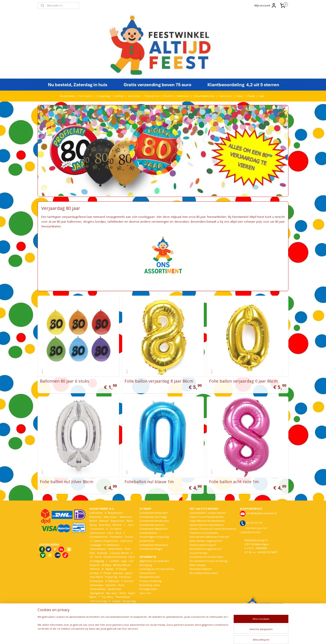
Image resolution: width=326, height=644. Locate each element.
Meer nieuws (198, 565)
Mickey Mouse (122, 565)
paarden (118, 573)
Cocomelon (97, 529)
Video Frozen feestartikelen (207, 517)
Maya (108, 565)
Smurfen (111, 585)
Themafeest (152, 96)
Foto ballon (85, 96)
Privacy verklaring (150, 581)
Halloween (113, 545)
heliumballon (98, 549)
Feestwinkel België (151, 549)
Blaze (129, 521)
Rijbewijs (114, 581)
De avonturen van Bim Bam (206, 557)
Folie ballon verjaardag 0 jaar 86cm (243, 381)
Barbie (93, 521)
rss (161, 636)
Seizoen (129, 581)
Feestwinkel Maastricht (154, 529)
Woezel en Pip (111, 609)
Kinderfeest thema (115, 557)
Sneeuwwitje (98, 589)
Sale (262, 96)
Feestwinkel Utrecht (152, 525)
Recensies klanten (201, 569)
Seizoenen (226, 96)
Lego (123, 561)
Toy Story (107, 597)
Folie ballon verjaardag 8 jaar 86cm (159, 381)
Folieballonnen (98, 537)
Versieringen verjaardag (154, 537)
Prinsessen (96, 581)
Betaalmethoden (150, 577)
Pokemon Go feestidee (204, 533)
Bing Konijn (118, 521)
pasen (129, 573)
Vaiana (116, 601)
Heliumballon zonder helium (208, 513)
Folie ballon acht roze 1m (234, 482)
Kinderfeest (67, 96)
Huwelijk (102, 553)
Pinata (251, 96)
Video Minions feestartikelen (207, 521)
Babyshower (116, 513)
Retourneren (147, 573)
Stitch (123, 593)
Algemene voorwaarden (154, 561)
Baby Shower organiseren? (206, 541)
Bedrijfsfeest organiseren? (206, 549)
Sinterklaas (97, 585)
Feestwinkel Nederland (154, 545)
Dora (118, 533)
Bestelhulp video (150, 585)
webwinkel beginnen (179, 636)
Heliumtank (115, 549)
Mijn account (265, 5)
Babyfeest (95, 517)
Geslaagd (96, 545)
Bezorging (146, 565)
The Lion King (98, 601)
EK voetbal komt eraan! (204, 573)
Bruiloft (168, 96)
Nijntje (109, 569)
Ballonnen (183, 96)
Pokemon (125, 577)
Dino (110, 533)
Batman (104, 521)
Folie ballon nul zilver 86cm (67, 482)
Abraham (97, 513)
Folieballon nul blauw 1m (149, 482)
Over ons (145, 593)
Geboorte (134, 96)
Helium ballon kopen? (203, 545)
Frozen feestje (199, 553)
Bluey (93, 525)
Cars (131, 525)
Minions (94, 569)
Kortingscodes (148, 589)
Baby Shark (110, 517)
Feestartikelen (148, 533)
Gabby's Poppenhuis (106, 541)
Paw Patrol (96, 577)
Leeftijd (119, 96)
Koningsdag (97, 561)
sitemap (152, 636)
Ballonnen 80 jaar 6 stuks (65, 381)
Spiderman (115, 589)
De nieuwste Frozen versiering (208, 561)
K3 (91, 557)
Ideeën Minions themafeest (207, 525)
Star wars (112, 593)
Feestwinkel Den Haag (153, 517)
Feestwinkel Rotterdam (154, 513)
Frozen (129, 537)
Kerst (98, 557)
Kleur (240, 96)
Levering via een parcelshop (157, 569)
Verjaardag (103, 96)
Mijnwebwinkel (219, 636)
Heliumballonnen (204, 96)
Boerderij (105, 525)
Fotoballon (116, 537)
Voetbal (94, 605)
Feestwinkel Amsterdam (154, 521)
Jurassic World (120, 553)
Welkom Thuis (114, 605)
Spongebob (97, 593)
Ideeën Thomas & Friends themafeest (213, 529)
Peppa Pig (111, 577)
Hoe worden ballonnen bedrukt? (210, 537)
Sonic (121, 585)
